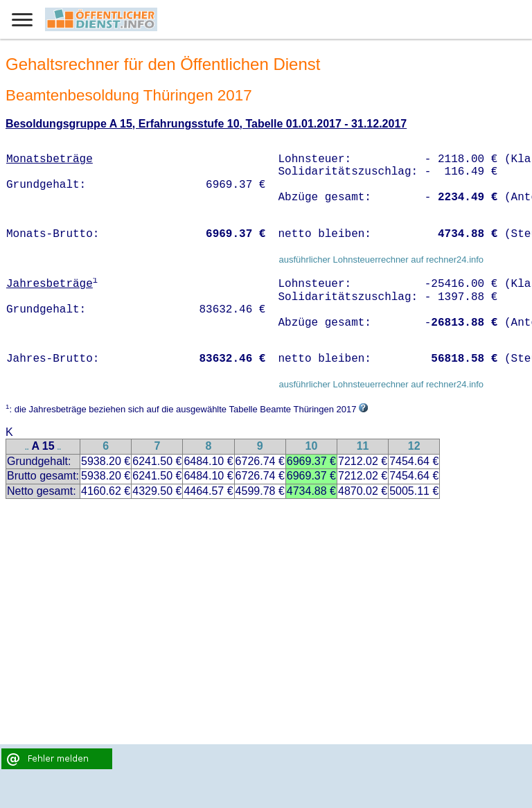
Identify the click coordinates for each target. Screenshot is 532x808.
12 (414, 446)
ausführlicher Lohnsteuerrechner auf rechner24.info (381, 260)
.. (27, 447)
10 (311, 446)
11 (363, 446)
